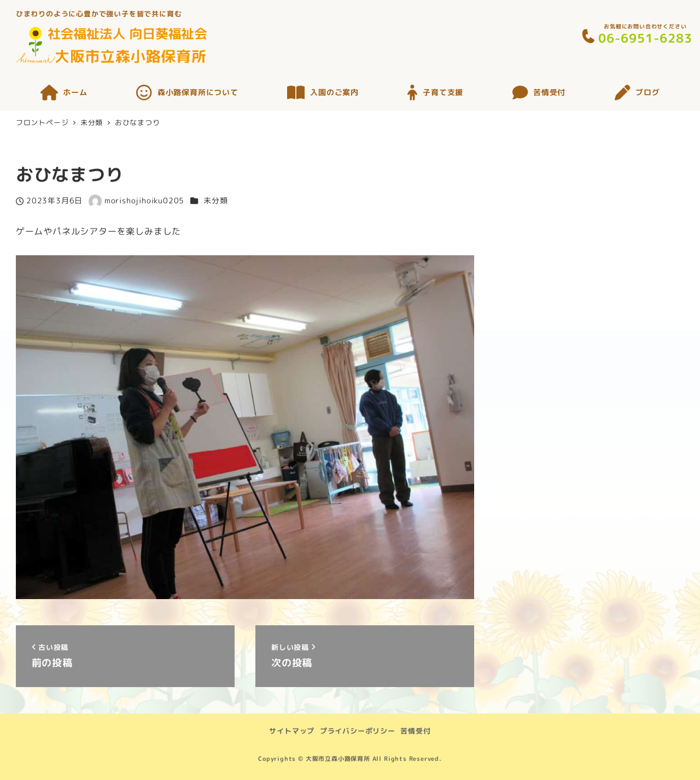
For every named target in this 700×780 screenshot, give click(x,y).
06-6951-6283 (645, 38)
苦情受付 (415, 731)
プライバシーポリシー (358, 731)
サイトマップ (292, 731)
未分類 (215, 201)
